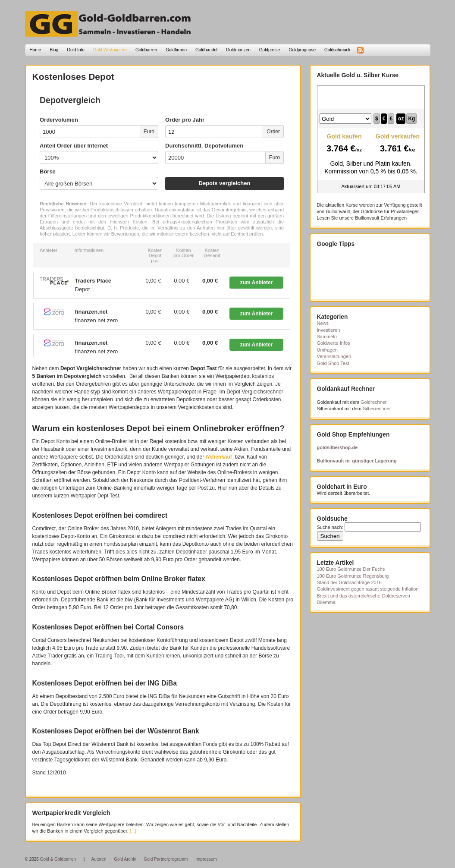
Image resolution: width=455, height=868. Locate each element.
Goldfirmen (176, 50)
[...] (133, 831)
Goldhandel (206, 50)
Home (36, 50)
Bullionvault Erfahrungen (381, 218)
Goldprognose (302, 50)
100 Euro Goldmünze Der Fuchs (351, 569)
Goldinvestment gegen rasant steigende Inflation (368, 589)
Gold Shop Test (333, 363)
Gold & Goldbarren (58, 859)
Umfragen (327, 350)
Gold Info (76, 50)
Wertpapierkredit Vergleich (71, 813)
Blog (54, 50)
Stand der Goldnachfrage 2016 (349, 582)
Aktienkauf (219, 457)
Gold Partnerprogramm (166, 859)
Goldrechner (374, 402)
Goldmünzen (238, 50)
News (323, 323)
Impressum (206, 859)
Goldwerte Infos (334, 343)
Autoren (99, 859)
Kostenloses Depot (73, 77)
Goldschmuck (337, 50)
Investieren (329, 330)
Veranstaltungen (334, 356)
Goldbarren (146, 50)
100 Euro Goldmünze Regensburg (353, 576)
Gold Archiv (125, 859)
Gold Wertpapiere (110, 50)
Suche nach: (330, 527)
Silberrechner (377, 409)
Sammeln (327, 337)
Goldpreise (270, 50)
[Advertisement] (360, 274)
